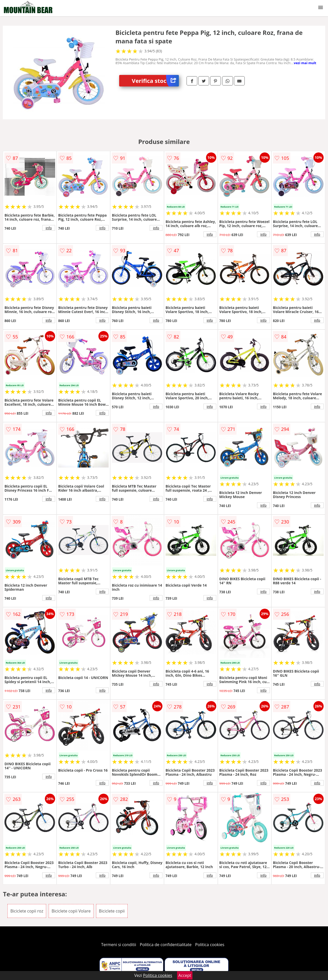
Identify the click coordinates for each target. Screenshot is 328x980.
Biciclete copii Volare (71, 911)
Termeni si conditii (119, 945)
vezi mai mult (305, 63)
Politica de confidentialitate (166, 945)
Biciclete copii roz (27, 911)
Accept (185, 975)
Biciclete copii (112, 911)
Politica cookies (210, 945)
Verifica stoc (155, 81)
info (49, 228)
